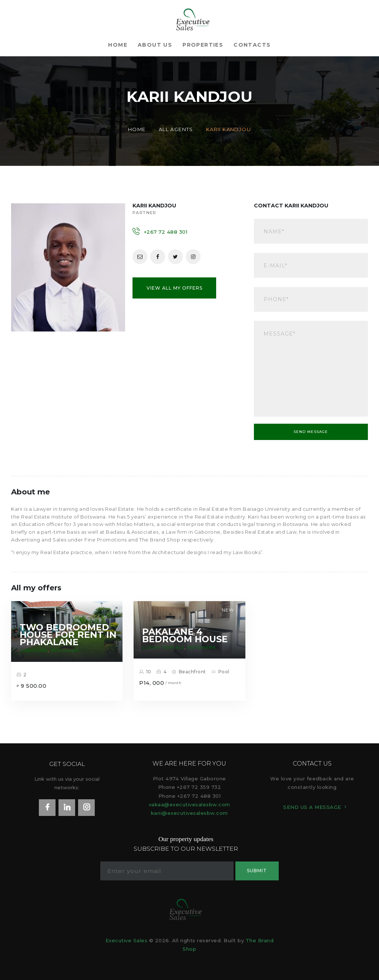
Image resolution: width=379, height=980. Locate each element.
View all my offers (175, 288)
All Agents (176, 129)
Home (137, 129)
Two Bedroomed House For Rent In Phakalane (68, 635)
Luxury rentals (163, 647)
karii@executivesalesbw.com (189, 813)
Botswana (65, 650)
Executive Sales (127, 940)
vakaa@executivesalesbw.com (189, 804)
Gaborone (34, 650)
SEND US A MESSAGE (312, 807)
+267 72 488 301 (166, 232)
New (228, 610)
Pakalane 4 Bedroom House (185, 636)
